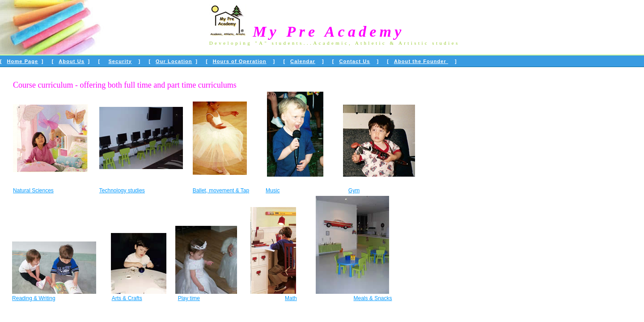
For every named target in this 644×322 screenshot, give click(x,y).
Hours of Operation (240, 61)
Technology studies (122, 191)
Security (120, 61)
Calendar (303, 61)
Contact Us (354, 61)
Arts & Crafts (127, 298)
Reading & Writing (34, 298)
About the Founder (421, 61)
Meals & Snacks (373, 298)
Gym (354, 191)
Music (273, 191)
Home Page (23, 61)
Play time (189, 298)
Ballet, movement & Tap (221, 191)
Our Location (174, 61)
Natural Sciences (33, 191)
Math (291, 298)
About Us (72, 61)
